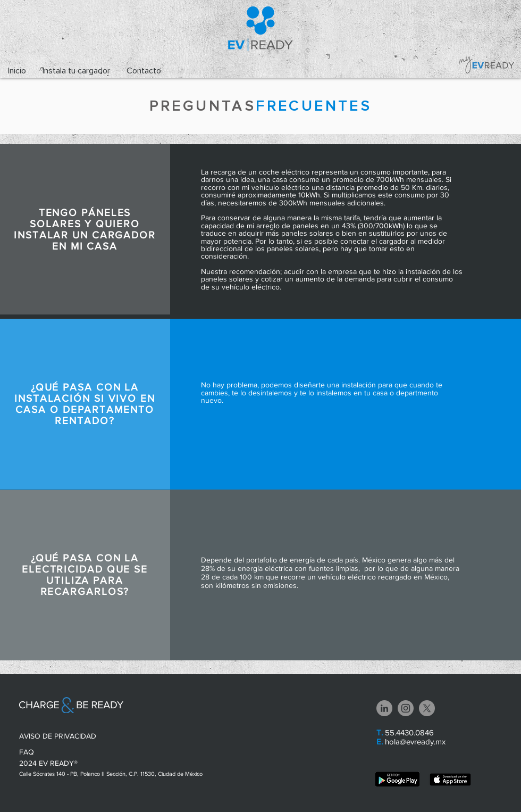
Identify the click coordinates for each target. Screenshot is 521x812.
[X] (427, 708)
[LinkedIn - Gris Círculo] (384, 708)
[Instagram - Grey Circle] (406, 708)
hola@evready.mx (415, 741)
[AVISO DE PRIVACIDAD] (60, 736)
